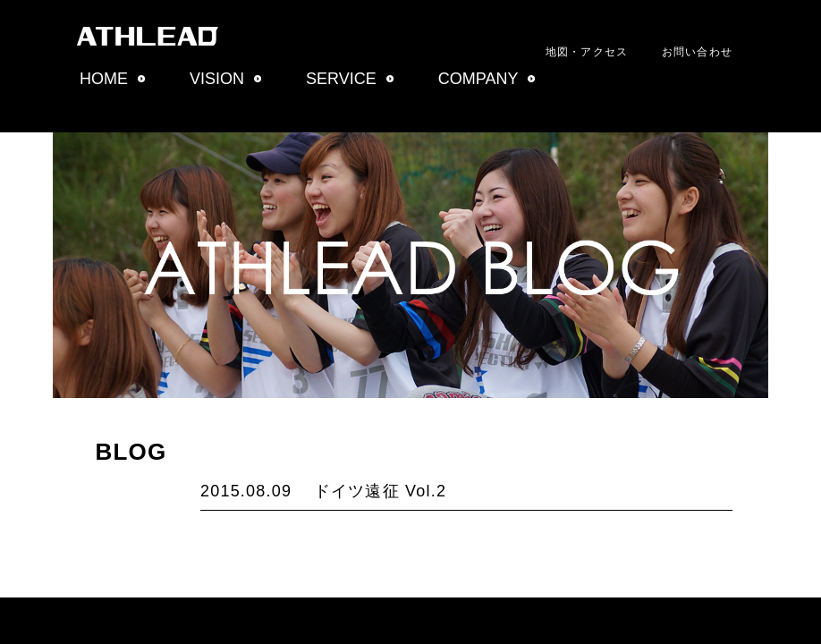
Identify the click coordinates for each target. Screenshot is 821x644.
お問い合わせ (697, 52)
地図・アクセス (587, 52)
